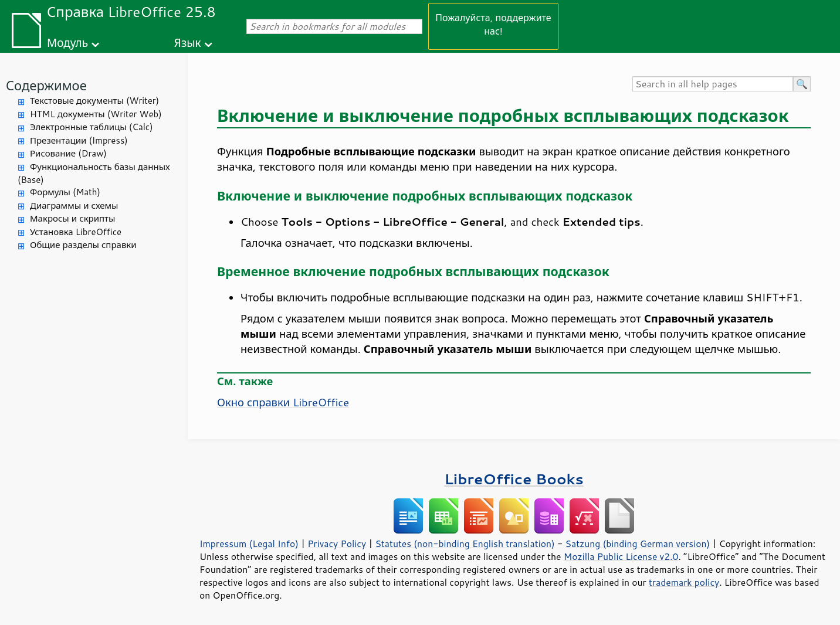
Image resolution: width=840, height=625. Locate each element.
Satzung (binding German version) (638, 544)
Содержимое (46, 85)
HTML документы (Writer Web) (96, 114)
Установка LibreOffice (76, 232)
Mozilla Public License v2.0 (621, 556)
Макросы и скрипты (72, 218)
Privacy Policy (337, 544)
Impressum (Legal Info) (249, 544)
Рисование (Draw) (68, 153)
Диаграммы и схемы (74, 205)
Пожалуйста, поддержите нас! (493, 24)
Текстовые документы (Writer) (94, 101)
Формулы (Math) (65, 192)
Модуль (67, 43)
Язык (188, 43)
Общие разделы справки (83, 245)
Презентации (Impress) (79, 140)
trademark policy (684, 582)
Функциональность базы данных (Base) (94, 174)
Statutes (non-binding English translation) (465, 544)
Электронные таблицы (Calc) (92, 127)
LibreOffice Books (514, 479)
